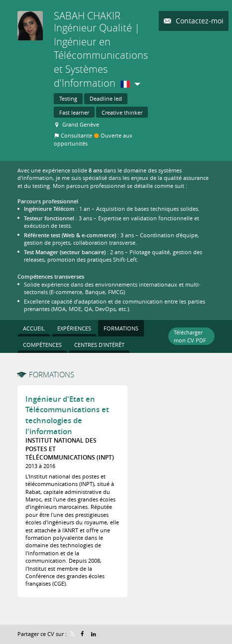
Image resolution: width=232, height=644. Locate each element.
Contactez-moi (199, 21)
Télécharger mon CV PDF (190, 336)
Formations (52, 374)
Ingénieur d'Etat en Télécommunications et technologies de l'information (67, 415)
